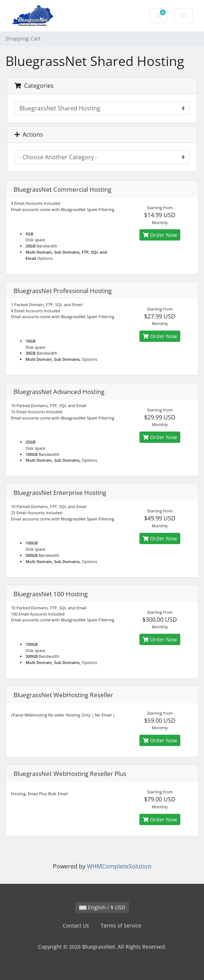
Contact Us (76, 926)
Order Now (160, 235)
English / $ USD (102, 907)
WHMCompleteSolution (119, 866)
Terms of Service (121, 926)
